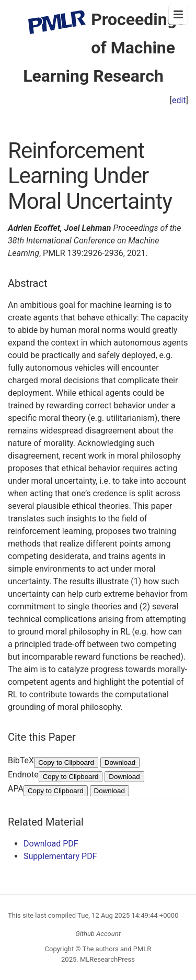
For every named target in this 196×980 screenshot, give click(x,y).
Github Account (98, 934)
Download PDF (51, 844)
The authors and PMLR (117, 949)
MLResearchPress (107, 959)
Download (120, 762)
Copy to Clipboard (66, 762)
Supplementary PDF (60, 856)
